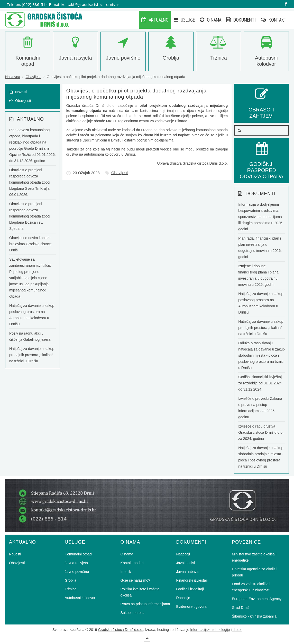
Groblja (71, 580)
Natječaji (183, 554)
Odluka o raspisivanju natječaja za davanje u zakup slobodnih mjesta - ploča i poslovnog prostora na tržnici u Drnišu (261, 355)
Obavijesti (33, 77)
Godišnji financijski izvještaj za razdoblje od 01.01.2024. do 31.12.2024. (260, 383)
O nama (211, 20)
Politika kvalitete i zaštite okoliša (140, 592)
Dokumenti (241, 20)
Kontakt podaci (132, 563)
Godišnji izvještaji (190, 589)
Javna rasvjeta (76, 563)
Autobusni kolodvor (80, 598)
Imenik (126, 572)
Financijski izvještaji (192, 580)
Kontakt (274, 20)
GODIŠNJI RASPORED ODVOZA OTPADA (262, 164)
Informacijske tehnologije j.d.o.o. (216, 630)
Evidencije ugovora (191, 607)
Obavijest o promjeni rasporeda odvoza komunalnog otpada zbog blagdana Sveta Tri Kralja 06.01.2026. (29, 182)
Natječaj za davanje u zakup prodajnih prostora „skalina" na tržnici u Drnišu (32, 355)
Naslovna (13, 77)
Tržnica (71, 589)
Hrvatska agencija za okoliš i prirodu (255, 572)
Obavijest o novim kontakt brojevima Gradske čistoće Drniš (30, 244)
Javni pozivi (185, 563)
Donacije (183, 598)
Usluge (184, 20)
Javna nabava (187, 572)
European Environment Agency (257, 599)
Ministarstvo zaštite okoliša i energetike (254, 557)
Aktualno (155, 20)
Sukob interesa (132, 613)
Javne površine (77, 572)
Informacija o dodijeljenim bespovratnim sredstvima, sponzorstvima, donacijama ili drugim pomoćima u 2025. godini (261, 217)
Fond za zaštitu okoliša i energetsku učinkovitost (251, 587)
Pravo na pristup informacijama (145, 604)
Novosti (18, 92)
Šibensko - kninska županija (254, 616)
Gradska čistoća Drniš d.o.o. (121, 630)
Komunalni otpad (78, 554)
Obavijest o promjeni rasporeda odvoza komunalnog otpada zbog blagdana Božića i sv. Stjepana (29, 216)
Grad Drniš (241, 608)
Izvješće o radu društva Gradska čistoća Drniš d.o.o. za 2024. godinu (261, 432)
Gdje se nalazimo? (135, 580)
